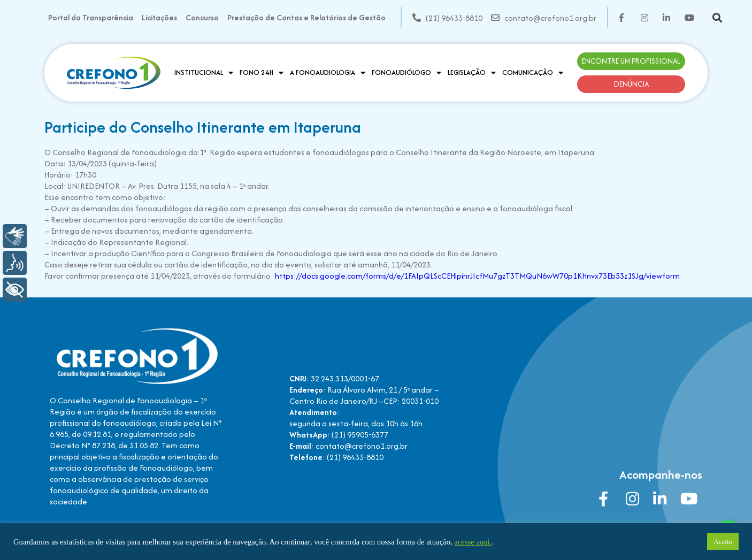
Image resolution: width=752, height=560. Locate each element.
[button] (718, 18)
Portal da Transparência (91, 17)
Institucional (204, 73)
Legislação (472, 73)
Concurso (202, 17)
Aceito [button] (723, 542)
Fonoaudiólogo (406, 73)
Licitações (159, 17)
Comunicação (533, 73)
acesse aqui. (473, 542)
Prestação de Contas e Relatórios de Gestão (306, 17)
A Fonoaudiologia (328, 73)
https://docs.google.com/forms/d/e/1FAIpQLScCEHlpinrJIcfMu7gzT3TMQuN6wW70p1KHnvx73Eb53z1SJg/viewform (477, 276)
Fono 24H (262, 73)
